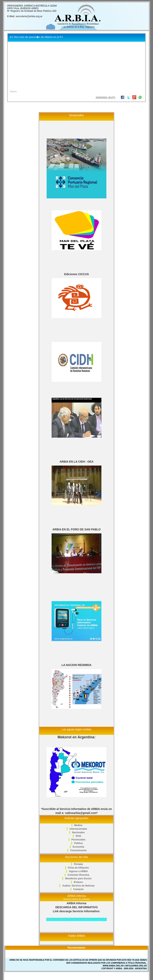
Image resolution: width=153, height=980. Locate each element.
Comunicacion (78, 850)
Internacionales (78, 829)
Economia (78, 847)
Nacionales (78, 832)
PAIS (78, 836)
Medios (78, 825)
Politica (78, 843)
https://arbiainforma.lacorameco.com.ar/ (77, 919)
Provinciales (78, 840)
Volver (13, 92)
